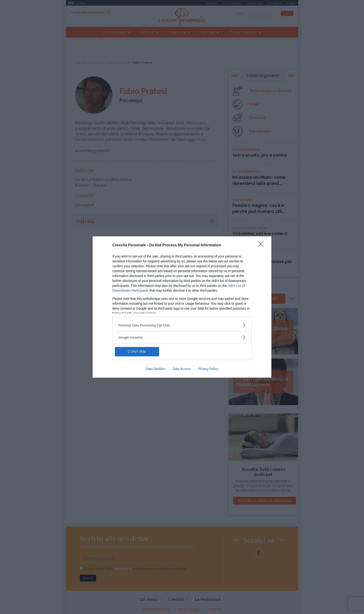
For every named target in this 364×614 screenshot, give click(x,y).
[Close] (262, 245)
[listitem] (182, 325)
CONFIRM (137, 352)
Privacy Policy (208, 369)
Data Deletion (156, 369)
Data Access (182, 369)
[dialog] (182, 307)
